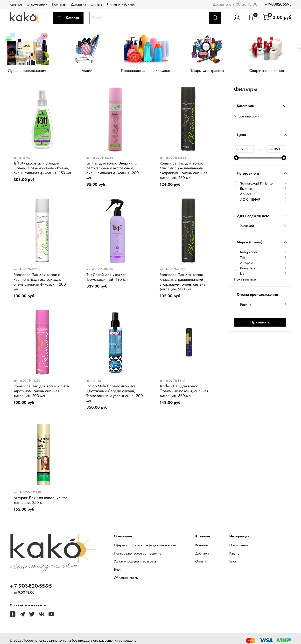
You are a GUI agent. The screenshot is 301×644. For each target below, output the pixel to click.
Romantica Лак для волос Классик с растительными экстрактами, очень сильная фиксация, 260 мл (183, 171)
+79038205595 (278, 4)
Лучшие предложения (28, 72)
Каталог (16, 4)
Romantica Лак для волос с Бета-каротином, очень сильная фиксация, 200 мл (41, 392)
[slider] (236, 158)
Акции (89, 72)
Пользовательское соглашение (138, 554)
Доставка (78, 4)
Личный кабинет (121, 4)
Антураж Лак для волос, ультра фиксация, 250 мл (41, 501)
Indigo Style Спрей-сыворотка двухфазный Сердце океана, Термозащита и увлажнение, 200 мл (115, 394)
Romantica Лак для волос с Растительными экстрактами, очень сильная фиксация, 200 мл (40, 283)
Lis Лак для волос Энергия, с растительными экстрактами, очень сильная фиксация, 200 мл (113, 171)
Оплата (97, 4)
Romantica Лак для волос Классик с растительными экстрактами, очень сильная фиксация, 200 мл (183, 283)
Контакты (59, 4)
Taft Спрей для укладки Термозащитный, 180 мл (107, 278)
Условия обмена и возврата (135, 562)
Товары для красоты (212, 72)
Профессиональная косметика (150, 72)
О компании (37, 4)
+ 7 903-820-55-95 (31, 587)
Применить (260, 323)
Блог (117, 570)
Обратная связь (126, 578)
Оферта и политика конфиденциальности (145, 546)
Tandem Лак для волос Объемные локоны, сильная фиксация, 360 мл (184, 392)
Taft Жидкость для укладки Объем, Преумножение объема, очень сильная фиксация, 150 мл (42, 169)
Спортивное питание (273, 72)
